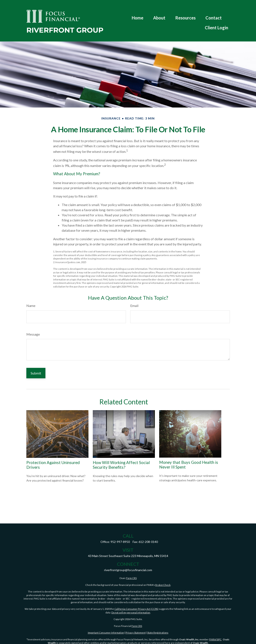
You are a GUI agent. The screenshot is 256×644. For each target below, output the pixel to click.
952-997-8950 (120, 542)
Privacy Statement (136, 633)
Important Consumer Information (106, 633)
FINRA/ (213, 639)
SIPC (219, 639)
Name (31, 306)
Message (33, 334)
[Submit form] (36, 373)
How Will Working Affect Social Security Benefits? (121, 465)
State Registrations (158, 633)
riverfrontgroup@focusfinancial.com (128, 570)
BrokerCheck (163, 585)
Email (134, 306)
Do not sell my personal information (131, 612)
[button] (138, 10)
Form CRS (131, 578)
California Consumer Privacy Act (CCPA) (136, 609)
